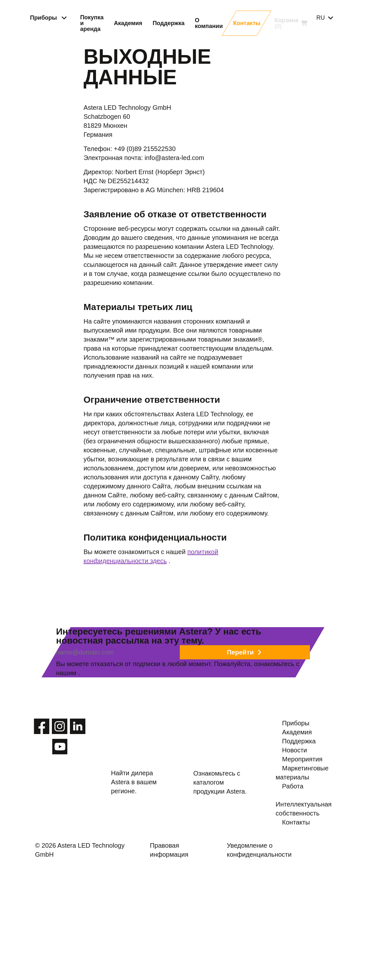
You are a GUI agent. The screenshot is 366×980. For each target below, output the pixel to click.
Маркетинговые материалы (307, 867)
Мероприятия (304, 846)
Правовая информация (182, 957)
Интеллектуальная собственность (312, 910)
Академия (298, 796)
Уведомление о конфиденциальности (268, 957)
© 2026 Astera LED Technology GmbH (97, 957)
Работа (293, 889)
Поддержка (300, 813)
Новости (296, 829)
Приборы (297, 779)
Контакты (297, 931)
